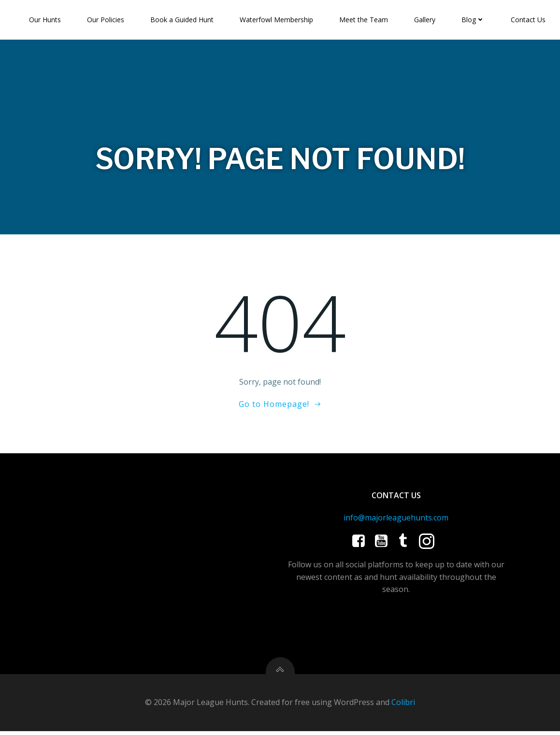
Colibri (403, 706)
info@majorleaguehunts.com (396, 519)
